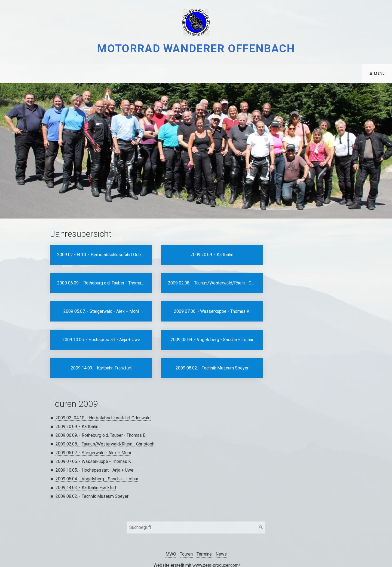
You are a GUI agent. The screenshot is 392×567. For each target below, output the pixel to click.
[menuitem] (14, 74)
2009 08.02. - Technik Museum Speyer (92, 468)
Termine (77, 73)
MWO (12, 73)
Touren (43, 73)
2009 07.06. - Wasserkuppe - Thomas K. (94, 433)
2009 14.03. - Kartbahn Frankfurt (86, 459)
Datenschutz (114, 73)
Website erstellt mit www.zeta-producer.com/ (197, 537)
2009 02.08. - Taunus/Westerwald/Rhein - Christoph (105, 416)
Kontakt (151, 73)
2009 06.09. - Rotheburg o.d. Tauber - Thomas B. (101, 407)
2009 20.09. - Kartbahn (77, 398)
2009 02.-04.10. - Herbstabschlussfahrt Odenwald (103, 389)
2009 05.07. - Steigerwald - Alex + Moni (93, 424)
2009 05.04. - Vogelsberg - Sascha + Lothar (97, 451)
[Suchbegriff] (196, 499)
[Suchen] (261, 499)
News (221, 526)
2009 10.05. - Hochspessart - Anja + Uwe (94, 442)
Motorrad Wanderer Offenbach (196, 49)
